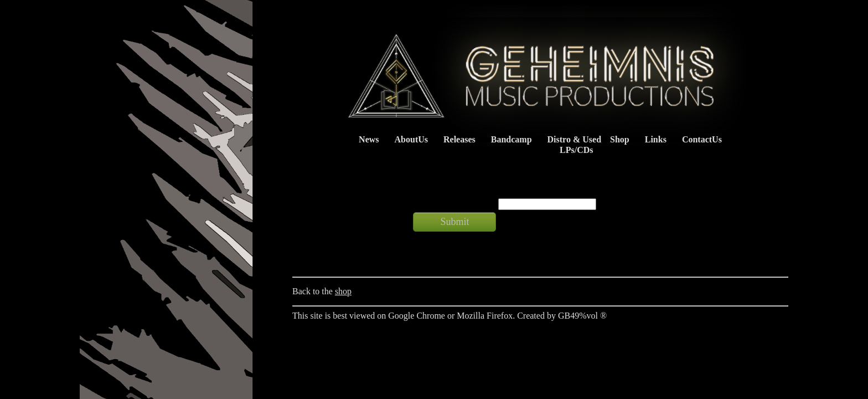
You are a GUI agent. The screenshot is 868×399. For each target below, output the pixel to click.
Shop (620, 139)
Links (656, 139)
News (369, 139)
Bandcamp (512, 139)
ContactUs (702, 139)
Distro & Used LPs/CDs (572, 145)
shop (343, 291)
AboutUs (411, 139)
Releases (459, 139)
